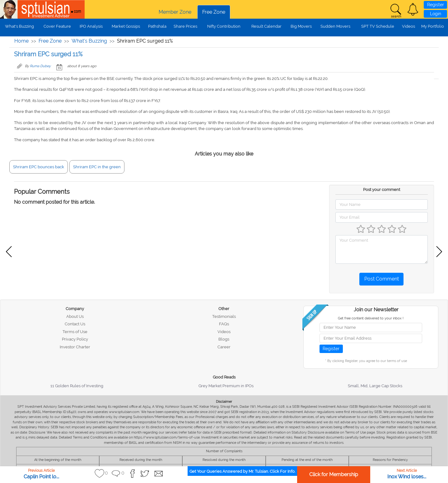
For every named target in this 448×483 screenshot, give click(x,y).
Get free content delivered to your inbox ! (371, 318)
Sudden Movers (335, 26)
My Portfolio (433, 26)
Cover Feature (57, 26)
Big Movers (301, 26)
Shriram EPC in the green (97, 167)
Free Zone (214, 12)
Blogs (224, 339)
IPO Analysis (91, 26)
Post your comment (382, 190)
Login (436, 14)
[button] (413, 9)
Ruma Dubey (40, 66)
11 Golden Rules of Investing (77, 386)
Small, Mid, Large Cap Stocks (375, 386)
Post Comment (382, 279)
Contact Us (75, 324)
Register (436, 5)
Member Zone (175, 12)
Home (21, 41)
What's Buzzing (19, 26)
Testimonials (224, 316)
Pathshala (157, 26)
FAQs (224, 324)
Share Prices (185, 26)
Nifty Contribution (224, 26)
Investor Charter (75, 347)
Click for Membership (334, 474)
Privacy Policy (75, 339)
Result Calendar (266, 26)
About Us (75, 316)
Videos (408, 26)
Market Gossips (126, 26)
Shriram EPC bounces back (39, 167)
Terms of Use (75, 332)
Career (224, 347)
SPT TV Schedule (378, 26)
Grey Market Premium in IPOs (226, 386)
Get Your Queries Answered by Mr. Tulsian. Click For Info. (242, 471)
